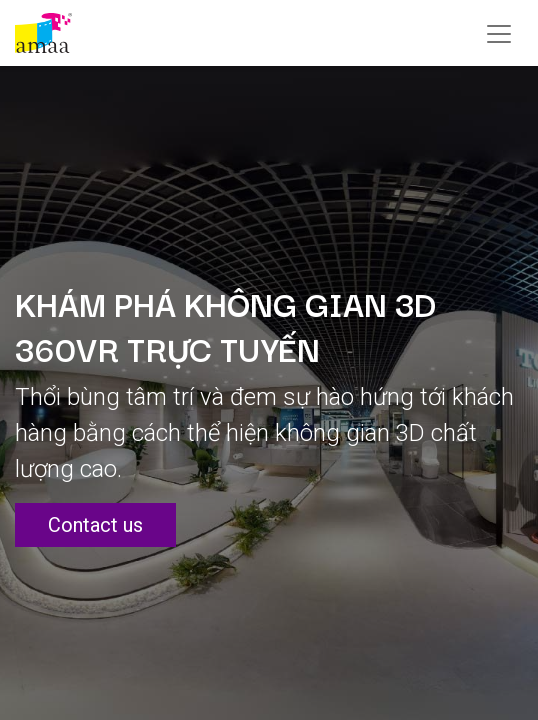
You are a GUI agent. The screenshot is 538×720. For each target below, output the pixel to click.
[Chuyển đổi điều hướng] (499, 33)
